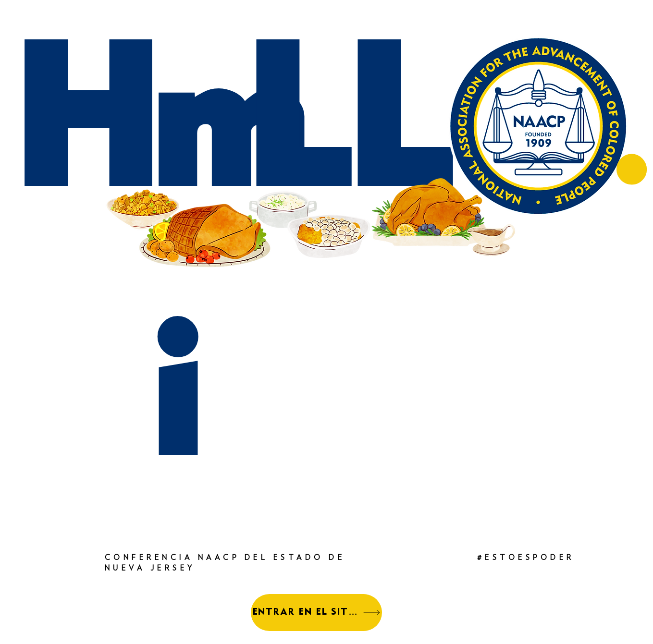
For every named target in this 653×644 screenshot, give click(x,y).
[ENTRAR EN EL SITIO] (316, 613)
